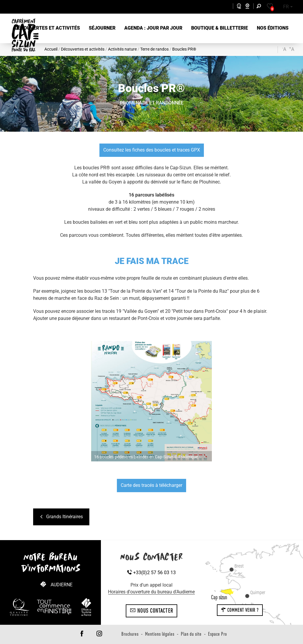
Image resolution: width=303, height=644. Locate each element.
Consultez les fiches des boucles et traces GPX (152, 150)
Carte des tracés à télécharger (151, 485)
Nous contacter (151, 611)
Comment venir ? (240, 610)
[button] (47, 28)
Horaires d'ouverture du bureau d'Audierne (151, 592)
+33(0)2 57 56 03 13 (151, 573)
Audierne (62, 585)
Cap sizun (219, 597)
